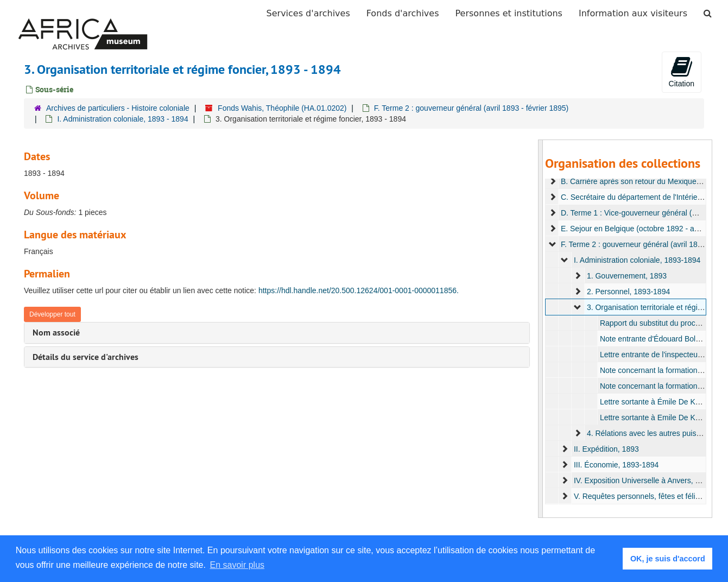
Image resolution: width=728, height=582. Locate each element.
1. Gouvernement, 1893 (627, 276)
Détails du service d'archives (86, 357)
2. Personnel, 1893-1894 (628, 292)
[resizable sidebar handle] (541, 329)
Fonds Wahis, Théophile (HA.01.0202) (282, 108)
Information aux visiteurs (633, 13)
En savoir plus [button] (238, 565)
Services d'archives (308, 13)
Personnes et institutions (509, 13)
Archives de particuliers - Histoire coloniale (118, 108)
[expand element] (553, 181)
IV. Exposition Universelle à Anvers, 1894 (643, 480)
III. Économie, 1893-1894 (616, 465)
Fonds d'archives (403, 13)
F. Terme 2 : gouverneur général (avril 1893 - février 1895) (471, 108)
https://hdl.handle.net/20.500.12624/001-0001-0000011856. (359, 290)
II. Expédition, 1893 (606, 449)
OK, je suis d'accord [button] (668, 559)
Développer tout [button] (52, 314)
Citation (682, 72)
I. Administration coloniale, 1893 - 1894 (122, 119)
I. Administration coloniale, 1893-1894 (637, 260)
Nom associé (56, 333)
